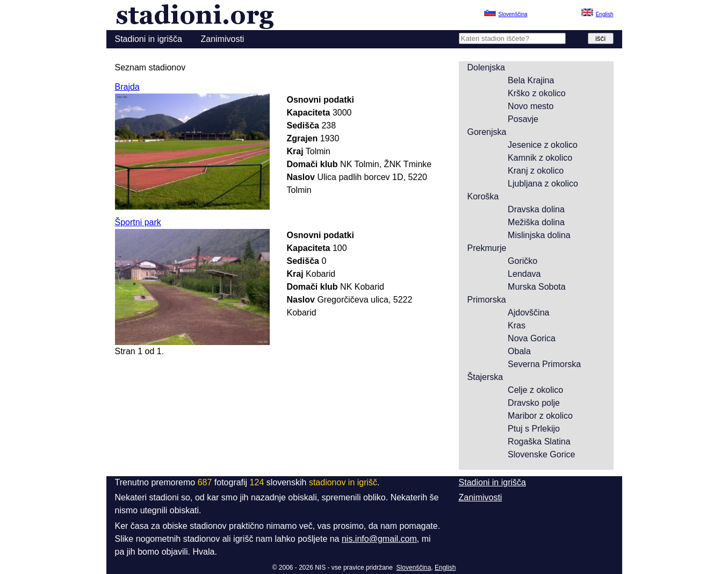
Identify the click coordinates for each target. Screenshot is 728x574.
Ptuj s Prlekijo (534, 429)
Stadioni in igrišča (149, 39)
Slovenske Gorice (541, 454)
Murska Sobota (537, 287)
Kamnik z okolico (540, 158)
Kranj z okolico (536, 171)
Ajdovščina (528, 313)
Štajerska (485, 377)
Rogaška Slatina (539, 442)
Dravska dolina (536, 209)
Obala (519, 351)
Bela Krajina (531, 80)
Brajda (127, 87)
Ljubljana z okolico (543, 184)
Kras (517, 325)
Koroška (483, 196)
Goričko (522, 261)
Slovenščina (414, 568)
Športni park (138, 222)
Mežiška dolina (536, 222)
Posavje (523, 119)
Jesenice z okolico (543, 145)
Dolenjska (486, 67)
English (445, 568)
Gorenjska (487, 132)
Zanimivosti (223, 39)
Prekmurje (487, 248)
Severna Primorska (544, 364)
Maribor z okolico (540, 416)
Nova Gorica (532, 338)
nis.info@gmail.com (379, 539)
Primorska (487, 300)
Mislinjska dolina (539, 235)
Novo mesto (531, 106)
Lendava (524, 274)
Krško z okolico (537, 93)
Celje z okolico (535, 390)
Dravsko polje (534, 403)
